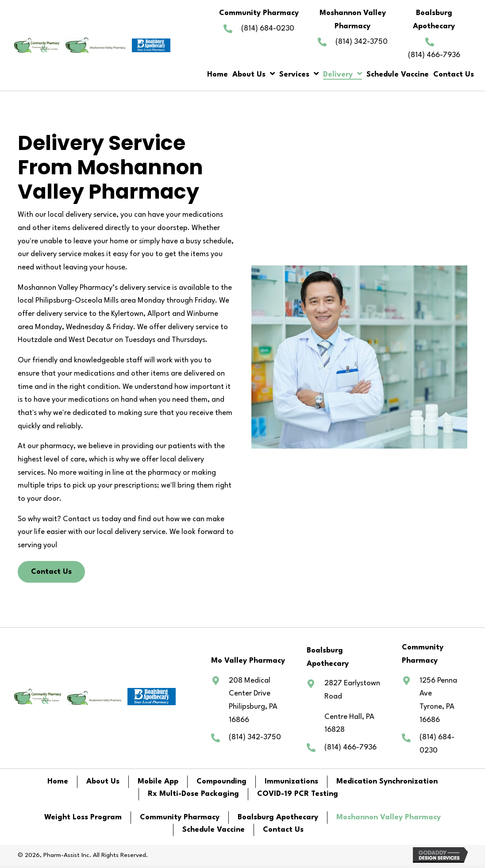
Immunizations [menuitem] (291, 782)
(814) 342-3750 (362, 42)
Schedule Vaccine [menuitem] (214, 830)
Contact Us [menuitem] (283, 830)
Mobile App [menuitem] (158, 782)
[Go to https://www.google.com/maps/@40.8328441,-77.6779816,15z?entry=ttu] (345, 707)
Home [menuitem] (58, 782)
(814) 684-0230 (268, 29)
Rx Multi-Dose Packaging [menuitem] (193, 794)
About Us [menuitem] (103, 782)
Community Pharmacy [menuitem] (180, 817)
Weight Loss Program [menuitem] (83, 817)
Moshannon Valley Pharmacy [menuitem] (389, 817)
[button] (51, 572)
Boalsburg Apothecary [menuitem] (278, 817)
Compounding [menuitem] (221, 782)
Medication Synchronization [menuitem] (387, 782)
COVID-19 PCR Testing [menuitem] (298, 794)
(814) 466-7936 (434, 55)
